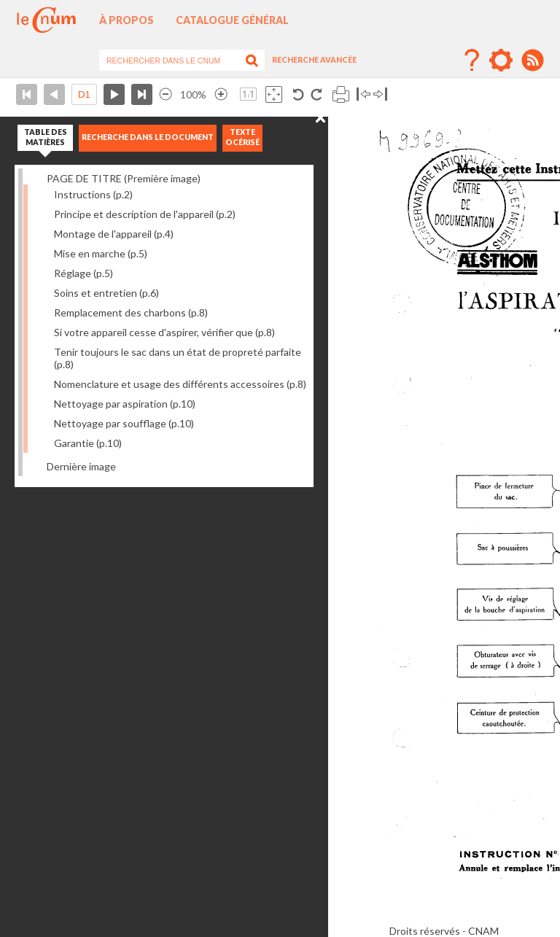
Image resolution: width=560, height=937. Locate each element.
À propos (127, 20)
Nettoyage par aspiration (125, 404)
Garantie (88, 443)
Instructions (93, 194)
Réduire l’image (166, 94)
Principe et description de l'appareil (145, 214)
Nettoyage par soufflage (124, 423)
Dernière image (81, 466)
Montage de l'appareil (114, 234)
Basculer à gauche (363, 94)
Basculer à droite (380, 94)
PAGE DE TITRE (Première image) (124, 178)
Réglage (83, 273)
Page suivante (114, 94)
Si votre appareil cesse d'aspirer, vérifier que (164, 332)
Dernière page (142, 94)
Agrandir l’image (221, 94)
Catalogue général (232, 20)
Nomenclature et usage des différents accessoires (180, 384)
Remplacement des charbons (131, 312)
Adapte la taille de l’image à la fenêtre (274, 94)
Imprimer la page (341, 94)
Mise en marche (101, 253)
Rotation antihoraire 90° (299, 94)
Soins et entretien (106, 293)
